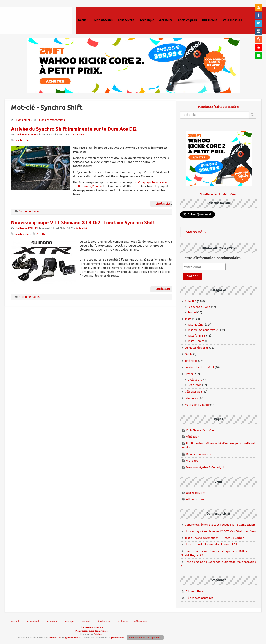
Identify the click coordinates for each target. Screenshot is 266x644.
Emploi (192, 312)
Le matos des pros (197, 348)
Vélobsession (193, 392)
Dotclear (98, 634)
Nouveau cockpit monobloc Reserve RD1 (211, 544)
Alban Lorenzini (196, 499)
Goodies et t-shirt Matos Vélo (218, 194)
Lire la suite (163, 204)
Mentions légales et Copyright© (145, 638)
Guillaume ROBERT (27, 135)
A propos (192, 461)
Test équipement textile (203, 330)
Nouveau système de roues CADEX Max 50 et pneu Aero (220, 531)
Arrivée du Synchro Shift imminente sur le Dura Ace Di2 (74, 129)
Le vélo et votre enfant (199, 367)
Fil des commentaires (51, 120)
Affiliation (193, 437)
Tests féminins (197, 336)
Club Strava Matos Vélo (201, 430)
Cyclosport (195, 380)
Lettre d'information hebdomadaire (212, 258)
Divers (189, 374)
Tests (188, 319)
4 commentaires (29, 297)
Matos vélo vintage (197, 405)
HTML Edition (73, 638)
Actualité (78, 135)
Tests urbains (196, 341)
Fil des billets (23, 120)
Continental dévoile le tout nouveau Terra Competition (220, 525)
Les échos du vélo (199, 307)
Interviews (191, 398)
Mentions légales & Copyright (205, 467)
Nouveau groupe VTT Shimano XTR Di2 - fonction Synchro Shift (83, 223)
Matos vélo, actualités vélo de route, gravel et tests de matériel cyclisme (37, 20)
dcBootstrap (55, 638)
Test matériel (196, 325)
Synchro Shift (23, 140)
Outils (189, 354)
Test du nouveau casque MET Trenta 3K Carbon (214, 538)
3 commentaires (29, 211)
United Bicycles (196, 493)
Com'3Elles (118, 638)
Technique (191, 361)
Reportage (195, 385)
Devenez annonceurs (199, 454)
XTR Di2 (41, 234)
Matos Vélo (196, 232)
